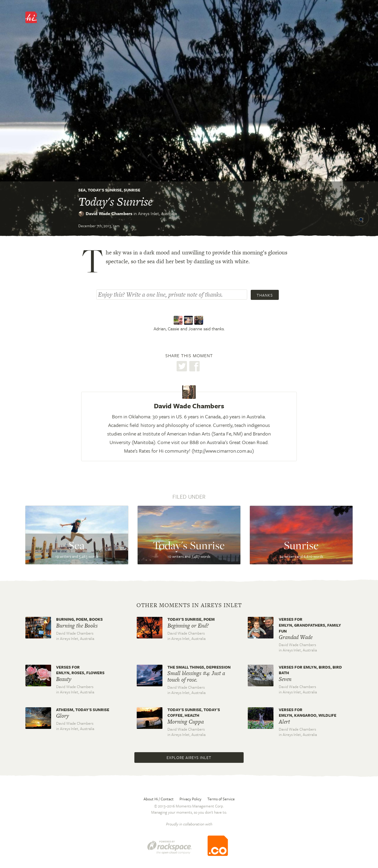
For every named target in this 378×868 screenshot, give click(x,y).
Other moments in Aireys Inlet (189, 605)
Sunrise (132, 190)
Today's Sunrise (105, 190)
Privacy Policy (190, 799)
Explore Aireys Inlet (189, 758)
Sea (82, 190)
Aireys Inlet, (157, 213)
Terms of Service (221, 799)
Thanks (265, 295)
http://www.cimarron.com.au (223, 451)
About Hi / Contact (159, 799)
